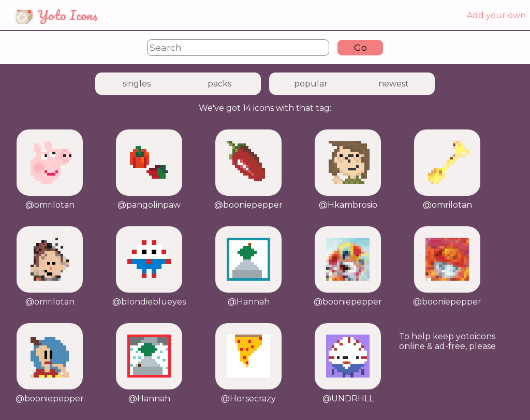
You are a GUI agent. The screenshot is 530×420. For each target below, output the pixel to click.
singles (137, 84)
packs (219, 84)
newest (394, 84)
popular (311, 84)
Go (360, 47)
